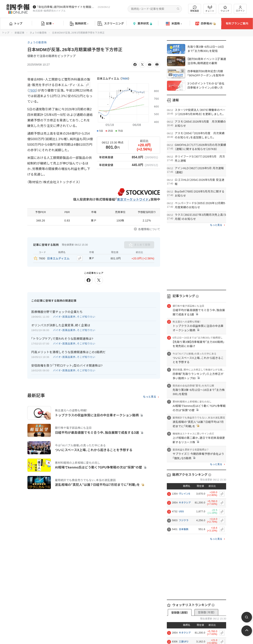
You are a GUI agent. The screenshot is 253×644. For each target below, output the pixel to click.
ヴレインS (184, 494)
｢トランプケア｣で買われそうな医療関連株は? (62, 338)
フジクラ (184, 520)
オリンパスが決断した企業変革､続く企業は (61, 325)
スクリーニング (111, 24)
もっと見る (150, 397)
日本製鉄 (184, 529)
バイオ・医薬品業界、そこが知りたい (74, 317)
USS (181, 512)
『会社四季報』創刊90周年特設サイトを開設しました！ (66, 7)
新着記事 (19, 33)
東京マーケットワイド (133, 199)
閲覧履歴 (195, 9)
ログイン (240, 9)
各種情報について (149, 229)
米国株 (174, 24)
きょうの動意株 (38, 33)
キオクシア (185, 503)
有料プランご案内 (237, 23)
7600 (125, 79)
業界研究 (142, 24)
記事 (48, 24)
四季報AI (206, 24)
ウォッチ (225, 9)
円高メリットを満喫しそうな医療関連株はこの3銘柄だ (68, 352)
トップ (16, 23)
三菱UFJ (183, 642)
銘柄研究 (79, 24)
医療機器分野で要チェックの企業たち (57, 312)
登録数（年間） (206, 612)
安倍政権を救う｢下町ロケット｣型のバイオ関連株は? (67, 365)
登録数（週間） (180, 613)
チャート (210, 9)
